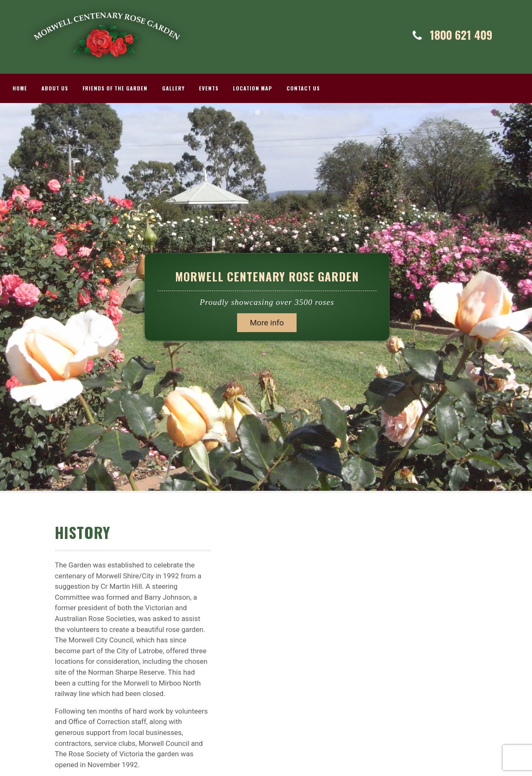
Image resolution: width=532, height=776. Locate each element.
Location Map (253, 88)
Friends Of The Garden (115, 88)
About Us (55, 88)
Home (20, 88)
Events (209, 88)
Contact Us (303, 88)
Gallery (173, 88)
